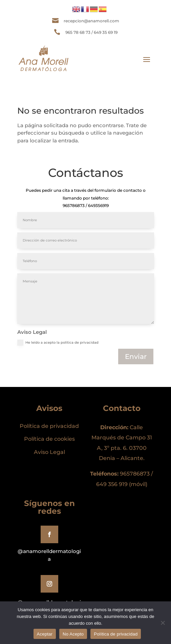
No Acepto (73, 634)
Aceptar (45, 634)
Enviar (136, 356)
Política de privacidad (116, 634)
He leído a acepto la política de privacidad (58, 343)
